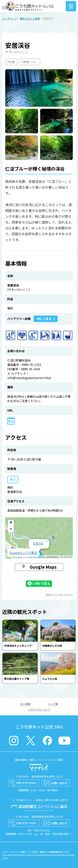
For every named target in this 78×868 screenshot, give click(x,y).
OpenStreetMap (36, 557)
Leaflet (17, 557)
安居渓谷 (38, 544)
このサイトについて (39, 709)
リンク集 (53, 704)
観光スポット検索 (30, 18)
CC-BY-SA (66, 557)
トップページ (10, 18)
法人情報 (25, 704)
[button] (39, 555)
